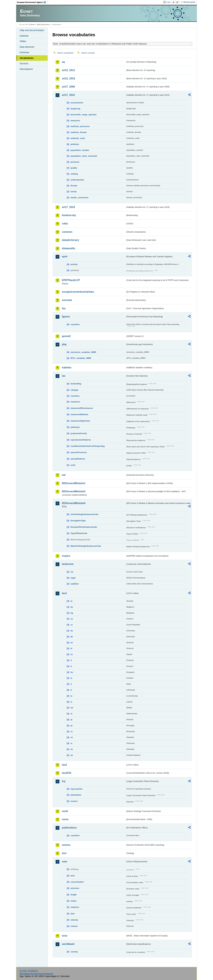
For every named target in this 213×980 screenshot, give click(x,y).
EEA (33, 2)
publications (69, 828)
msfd (65, 811)
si (71, 743)
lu (71, 696)
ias (64, 376)
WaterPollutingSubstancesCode (86, 546)
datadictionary (70, 240)
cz (72, 625)
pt (71, 726)
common (67, 232)
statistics (75, 907)
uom (65, 862)
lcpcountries (76, 789)
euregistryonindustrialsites (78, 292)
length (74, 895)
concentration (77, 882)
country (74, 952)
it (71, 684)
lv (71, 702)
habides (67, 368)
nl (71, 714)
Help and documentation (32, 30)
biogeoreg (75, 109)
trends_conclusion (79, 198)
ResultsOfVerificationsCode (84, 527)
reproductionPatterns (81, 440)
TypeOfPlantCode (79, 533)
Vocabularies (27, 58)
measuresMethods (79, 414)
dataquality (68, 248)
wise (65, 936)
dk (72, 637)
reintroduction (77, 180)
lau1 (64, 593)
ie (71, 678)
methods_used (78, 138)
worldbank (68, 944)
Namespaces (26, 69)
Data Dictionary (43, 24)
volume (74, 926)
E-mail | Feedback (29, 971)
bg (72, 613)
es (72, 654)
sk (72, 749)
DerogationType (78, 521)
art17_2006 (68, 87)
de (72, 631)
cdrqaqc (74, 390)
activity (74, 264)
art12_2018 (68, 78)
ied (64, 475)
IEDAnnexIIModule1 (74, 483)
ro (72, 732)
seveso (66, 845)
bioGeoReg (76, 384)
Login (168, 2)
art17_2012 (68, 95)
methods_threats (79, 132)
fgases (66, 317)
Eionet (32, 24)
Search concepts (88, 53)
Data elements (27, 47)
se (72, 737)
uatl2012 (75, 584)
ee (72, 643)
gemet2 (66, 336)
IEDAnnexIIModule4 (74, 503)
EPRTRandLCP (71, 280)
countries (75, 324)
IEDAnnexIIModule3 (74, 491)
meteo (74, 901)
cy (72, 619)
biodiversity (69, 215)
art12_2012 (68, 70)
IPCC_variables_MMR (81, 358)
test (64, 853)
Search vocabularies (65, 53)
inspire (66, 556)
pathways (75, 427)
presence (75, 162)
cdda (65, 224)
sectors (74, 801)
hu (72, 672)
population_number (80, 150)
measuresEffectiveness (82, 408)
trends (74, 192)
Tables (23, 41)
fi (71, 660)
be (72, 607)
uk (72, 755)
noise (65, 819)
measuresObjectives (80, 421)
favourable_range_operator (84, 115)
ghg (64, 344)
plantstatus (76, 795)
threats (74, 186)
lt (71, 690)
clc (72, 572)
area (73, 876)
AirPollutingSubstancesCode (84, 514)
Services (24, 64)
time (73, 914)
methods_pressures (80, 126)
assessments (77, 103)
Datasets (24, 36)
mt (72, 708)
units (73, 465)
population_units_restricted (84, 156)
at (71, 601)
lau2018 (67, 773)
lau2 (64, 765)
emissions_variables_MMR (83, 352)
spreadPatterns (78, 459)
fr (71, 666)
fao (64, 308)
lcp (64, 781)
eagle (73, 578)
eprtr (65, 256)
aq (63, 62)
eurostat (67, 300)
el (71, 648)
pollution (75, 144)
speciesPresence (79, 452)
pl (71, 720)
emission (75, 888)
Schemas (24, 52)
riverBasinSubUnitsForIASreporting (88, 446)
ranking (74, 174)
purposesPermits (79, 433)
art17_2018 (68, 207)
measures (75, 121)
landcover (68, 564)
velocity (74, 920)
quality (74, 168)
